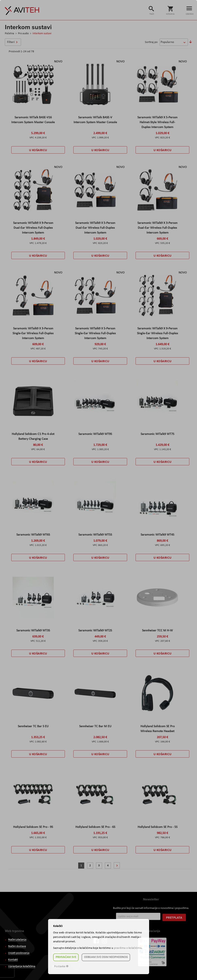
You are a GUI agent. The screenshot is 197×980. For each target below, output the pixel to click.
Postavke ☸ (61, 967)
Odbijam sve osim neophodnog (106, 957)
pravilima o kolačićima (128, 948)
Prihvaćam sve (66, 957)
